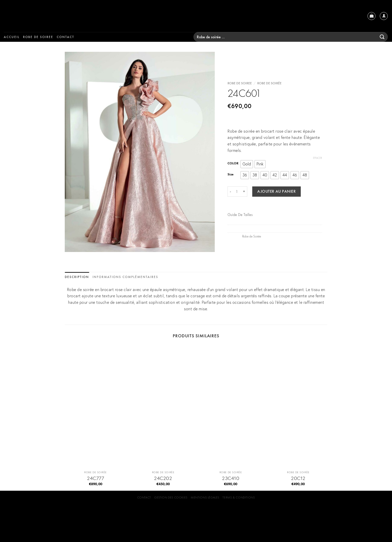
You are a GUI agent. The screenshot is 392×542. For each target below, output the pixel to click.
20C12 (298, 478)
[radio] (247, 164)
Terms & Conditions (239, 497)
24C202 (163, 478)
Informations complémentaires (125, 277)
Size (230, 174)
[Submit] (382, 37)
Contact (65, 37)
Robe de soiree (38, 37)
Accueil (12, 37)
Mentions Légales (205, 497)
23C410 (231, 478)
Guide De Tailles (240, 215)
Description (77, 277)
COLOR (233, 164)
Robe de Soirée (269, 83)
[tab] (77, 277)
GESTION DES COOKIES (171, 497)
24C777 (95, 478)
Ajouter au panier (276, 192)
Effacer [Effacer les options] (317, 158)
